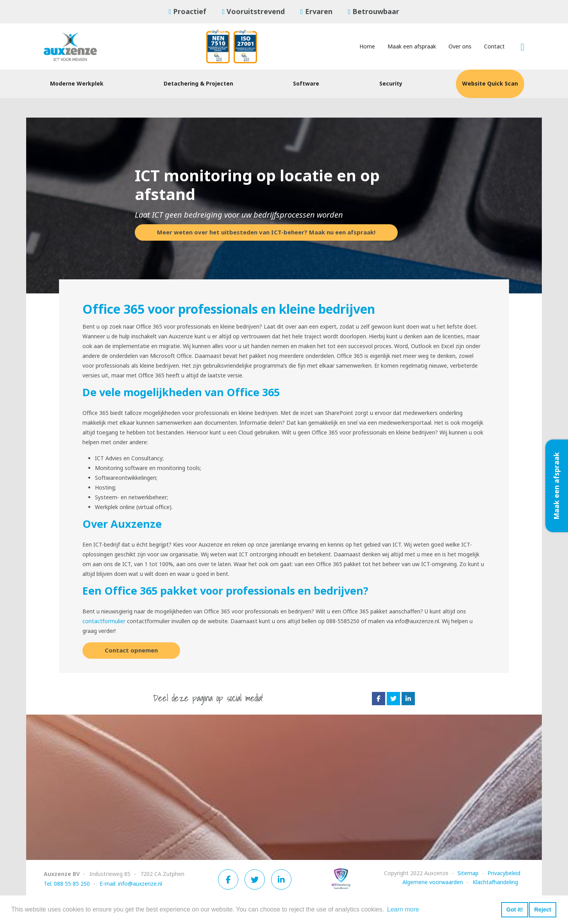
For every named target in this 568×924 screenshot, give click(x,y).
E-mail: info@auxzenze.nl (131, 884)
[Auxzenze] (77, 47)
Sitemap (468, 873)
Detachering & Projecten (198, 84)
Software (306, 84)
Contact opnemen (131, 651)
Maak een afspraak (412, 46)
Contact (494, 46)
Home (367, 46)
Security (391, 84)
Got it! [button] (514, 910)
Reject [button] (542, 910)
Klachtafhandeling (495, 882)
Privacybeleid (504, 873)
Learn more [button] (403, 909)
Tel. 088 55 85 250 (67, 884)
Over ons (460, 46)
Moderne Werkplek (77, 84)
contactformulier (104, 621)
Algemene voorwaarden (433, 882)
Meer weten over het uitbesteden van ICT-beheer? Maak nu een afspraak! (266, 232)
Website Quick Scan (490, 84)
